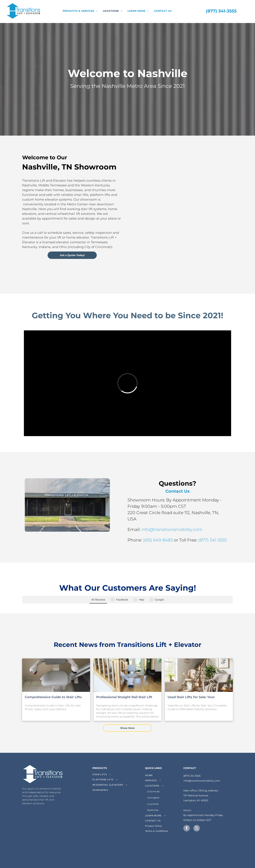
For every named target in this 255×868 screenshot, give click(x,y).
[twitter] (197, 814)
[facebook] (187, 814)
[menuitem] (80, 11)
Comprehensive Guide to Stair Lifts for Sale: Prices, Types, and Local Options (53, 683)
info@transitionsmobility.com (214, 529)
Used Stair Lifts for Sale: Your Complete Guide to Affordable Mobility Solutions (192, 683)
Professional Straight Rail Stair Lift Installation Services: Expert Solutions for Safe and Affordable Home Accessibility (127, 683)
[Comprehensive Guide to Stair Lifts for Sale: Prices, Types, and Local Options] (56, 660)
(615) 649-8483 (200, 540)
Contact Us (220, 491)
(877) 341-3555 (192, 761)
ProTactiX (190, 861)
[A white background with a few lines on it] (39, 844)
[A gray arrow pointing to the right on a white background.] (98, 844)
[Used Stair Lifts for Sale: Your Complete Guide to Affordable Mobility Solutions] (199, 660)
